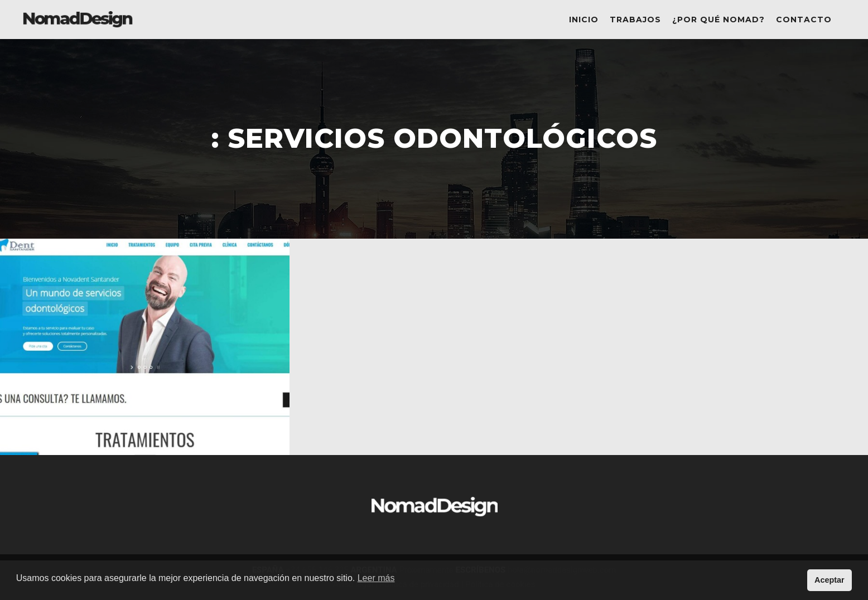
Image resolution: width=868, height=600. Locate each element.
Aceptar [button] (830, 580)
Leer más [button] (376, 578)
